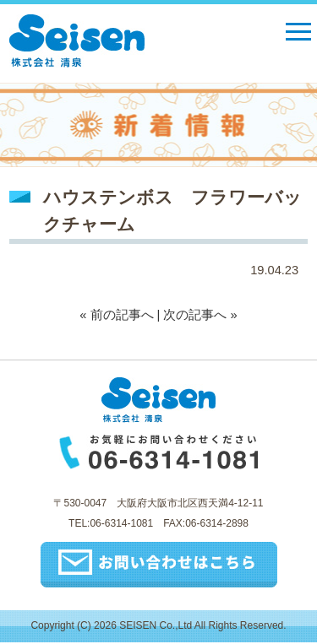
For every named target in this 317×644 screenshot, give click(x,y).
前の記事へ (122, 315)
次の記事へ (195, 315)
